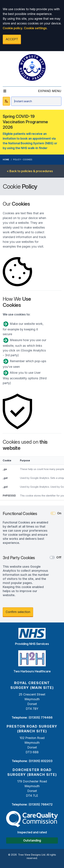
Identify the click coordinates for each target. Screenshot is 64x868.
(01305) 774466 (41, 717)
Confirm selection (18, 612)
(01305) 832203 (41, 761)
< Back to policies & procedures (30, 171)
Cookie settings (35, 28)
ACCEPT (12, 39)
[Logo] (32, 67)
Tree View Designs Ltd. (32, 855)
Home (6, 160)
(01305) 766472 (41, 804)
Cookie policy (13, 28)
